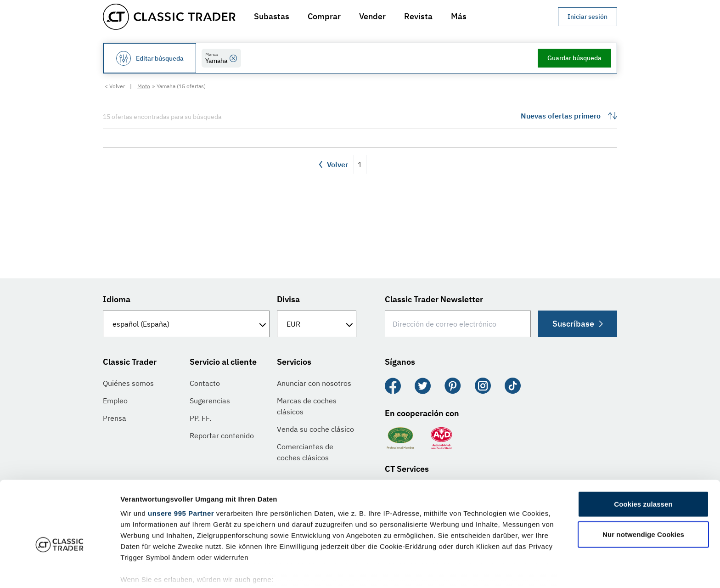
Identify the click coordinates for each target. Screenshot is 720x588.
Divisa (288, 299)
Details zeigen (488, 570)
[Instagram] (483, 386)
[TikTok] (513, 386)
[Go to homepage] (169, 17)
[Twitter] (423, 386)
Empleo (115, 401)
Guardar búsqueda (574, 58)
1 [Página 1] (360, 164)
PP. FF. (200, 418)
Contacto (205, 383)
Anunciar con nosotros (314, 383)
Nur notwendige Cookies (643, 485)
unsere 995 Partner (181, 464)
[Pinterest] (453, 386)
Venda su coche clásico (315, 429)
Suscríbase (577, 324)
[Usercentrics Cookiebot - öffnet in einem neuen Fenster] (59, 570)
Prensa (115, 418)
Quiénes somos (128, 383)
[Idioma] (186, 324)
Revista (418, 16)
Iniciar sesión (588, 17)
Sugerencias (210, 401)
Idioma (117, 299)
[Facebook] (393, 386)
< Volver (115, 86)
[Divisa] (317, 324)
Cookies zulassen (643, 455)
